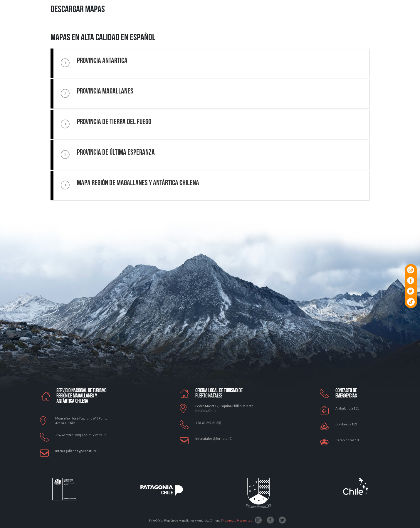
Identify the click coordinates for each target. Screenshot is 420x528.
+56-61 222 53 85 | (95, 435)
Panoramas (246, 30)
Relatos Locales (272, 30)
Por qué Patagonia (172, 30)
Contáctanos (387, 30)
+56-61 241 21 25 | (208, 423)
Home (150, 30)
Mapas (348, 30)
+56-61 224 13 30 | (68, 435)
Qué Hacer (198, 30)
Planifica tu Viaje (301, 30)
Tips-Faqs (365, 30)
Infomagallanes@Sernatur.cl (77, 451)
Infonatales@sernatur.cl (214, 438)
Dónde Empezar (221, 30)
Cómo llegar (328, 30)
